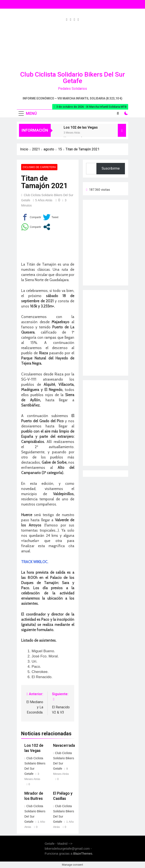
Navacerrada (64, 745)
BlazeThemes (83, 854)
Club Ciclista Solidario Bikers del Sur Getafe (73, 78)
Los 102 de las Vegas (81, 127)
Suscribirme (111, 168)
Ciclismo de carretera (39, 167)
